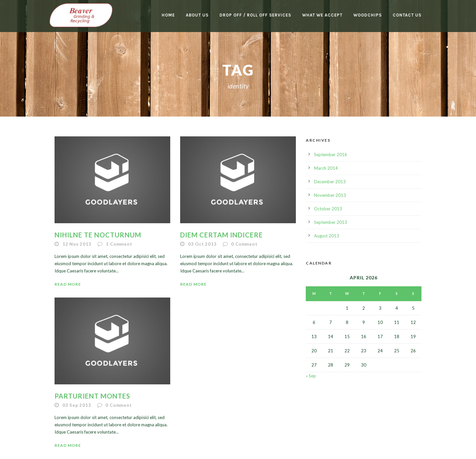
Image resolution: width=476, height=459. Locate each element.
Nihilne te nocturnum (98, 235)
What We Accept (322, 15)
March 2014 (326, 168)
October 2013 (328, 209)
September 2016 (331, 155)
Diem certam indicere (221, 235)
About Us (197, 15)
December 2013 (330, 182)
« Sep (311, 376)
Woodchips (368, 15)
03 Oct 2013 (202, 244)
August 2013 (327, 236)
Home (168, 15)
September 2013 (331, 222)
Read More (68, 284)
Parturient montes (92, 396)
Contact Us (407, 15)
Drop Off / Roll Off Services (255, 15)
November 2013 (330, 195)
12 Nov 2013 (77, 244)
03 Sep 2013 (77, 405)
